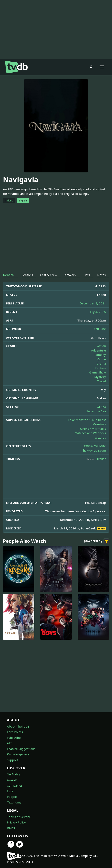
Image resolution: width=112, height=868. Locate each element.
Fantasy (101, 368)
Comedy (100, 355)
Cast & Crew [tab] (49, 275)
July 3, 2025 (98, 312)
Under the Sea (96, 411)
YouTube (100, 329)
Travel (101, 381)
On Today (14, 774)
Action (101, 346)
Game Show (98, 372)
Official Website (95, 446)
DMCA (11, 828)
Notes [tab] (101, 275)
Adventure (98, 350)
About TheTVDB (18, 726)
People (12, 797)
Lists (10, 791)
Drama (101, 363)
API (9, 743)
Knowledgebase (18, 754)
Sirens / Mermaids (93, 429)
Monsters (99, 424)
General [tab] (9, 275)
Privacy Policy (16, 822)
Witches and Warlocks (91, 433)
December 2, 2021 (93, 303)
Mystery (100, 377)
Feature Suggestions (21, 749)
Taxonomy (14, 802)
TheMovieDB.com (93, 450)
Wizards (100, 437)
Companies (15, 785)
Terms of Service (19, 817)
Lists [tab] (87, 275)
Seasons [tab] (27, 275)
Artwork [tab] (70, 275)
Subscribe (14, 738)
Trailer (101, 459)
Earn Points (15, 732)
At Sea (101, 407)
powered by (96, 541)
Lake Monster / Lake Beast (87, 420)
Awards (12, 780)
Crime (102, 359)
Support (13, 760)
